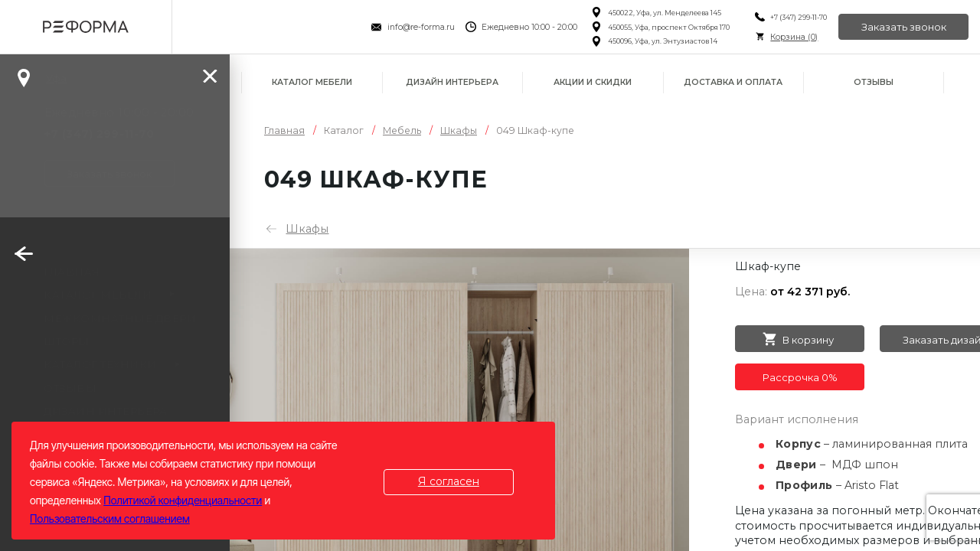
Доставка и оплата (733, 82)
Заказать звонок (904, 27)
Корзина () (794, 37)
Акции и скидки (593, 82)
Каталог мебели (312, 82)
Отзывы (874, 82)
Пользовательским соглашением (110, 518)
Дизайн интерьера (452, 82)
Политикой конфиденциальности (183, 500)
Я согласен (449, 481)
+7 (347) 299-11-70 (799, 17)
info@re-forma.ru (421, 27)
